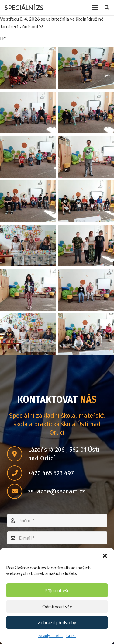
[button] (105, 556)
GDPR (71, 636)
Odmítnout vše (57, 607)
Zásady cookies (51, 636)
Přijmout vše (57, 590)
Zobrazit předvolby (57, 622)
